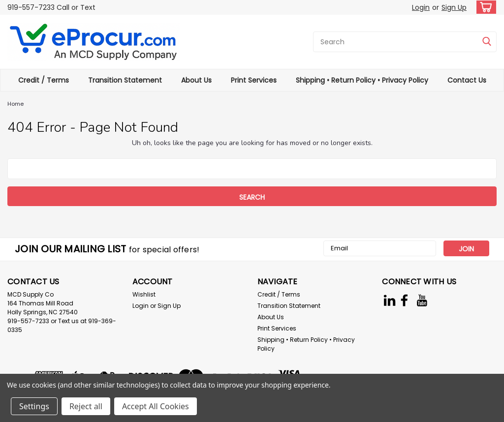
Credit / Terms (44, 80)
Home (16, 104)
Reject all (86, 406)
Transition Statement (125, 80)
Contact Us (467, 80)
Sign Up (454, 7)
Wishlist (144, 294)
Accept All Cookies (156, 406)
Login (421, 7)
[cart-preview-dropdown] (484, 7)
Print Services (254, 80)
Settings (34, 406)
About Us (196, 80)
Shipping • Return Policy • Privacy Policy (362, 80)
